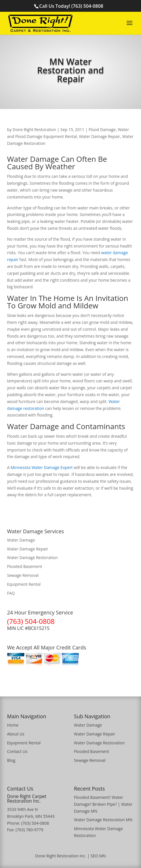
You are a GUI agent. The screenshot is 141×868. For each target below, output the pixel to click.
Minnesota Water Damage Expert (42, 467)
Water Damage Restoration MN (103, 820)
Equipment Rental (24, 584)
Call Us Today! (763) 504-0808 (71, 6)
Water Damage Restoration (33, 557)
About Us (16, 734)
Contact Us (17, 751)
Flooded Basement (25, 566)
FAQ (11, 593)
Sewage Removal (23, 575)
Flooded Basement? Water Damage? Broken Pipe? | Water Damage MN (103, 804)
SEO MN (98, 856)
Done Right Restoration (34, 130)
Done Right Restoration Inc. (61, 856)
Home (13, 725)
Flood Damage (102, 130)
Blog (11, 760)
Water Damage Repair (99, 136)
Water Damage (21, 540)
